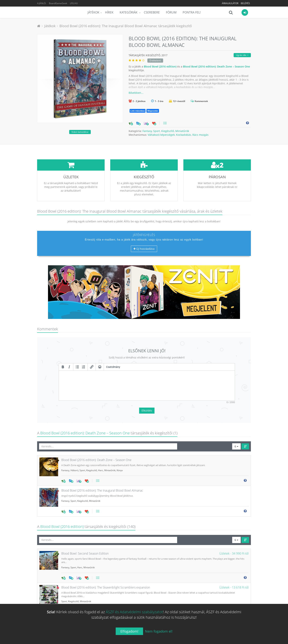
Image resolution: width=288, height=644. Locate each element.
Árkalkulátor (230, 3)
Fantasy (147, 131)
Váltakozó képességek (161, 135)
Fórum (171, 12)
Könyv (120, 442)
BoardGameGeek (58, 3)
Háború (74, 442)
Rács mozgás (200, 135)
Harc (101, 442)
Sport (157, 131)
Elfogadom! (129, 631)
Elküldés (147, 383)
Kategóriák (129, 12)
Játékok (93, 12)
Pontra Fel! (192, 12)
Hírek (109, 12)
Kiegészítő (168, 131)
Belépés (245, 3)
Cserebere (152, 12)
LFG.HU (74, 3)
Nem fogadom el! (159, 631)
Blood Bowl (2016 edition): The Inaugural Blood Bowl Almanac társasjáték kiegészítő (126, 26)
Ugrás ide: (242, 55)
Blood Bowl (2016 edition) (160, 66)
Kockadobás (184, 135)
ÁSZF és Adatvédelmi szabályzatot (134, 612)
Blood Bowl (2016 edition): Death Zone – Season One (216, 66)
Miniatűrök (182, 131)
